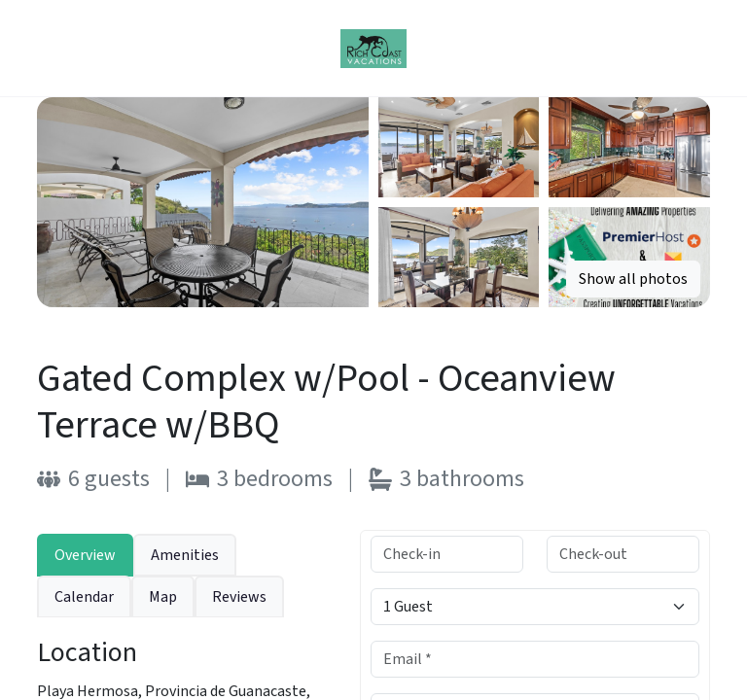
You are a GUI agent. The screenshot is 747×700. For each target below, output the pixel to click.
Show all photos (633, 279)
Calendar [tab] (84, 597)
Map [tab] (163, 597)
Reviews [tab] (239, 597)
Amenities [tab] (185, 555)
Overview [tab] (85, 555)
